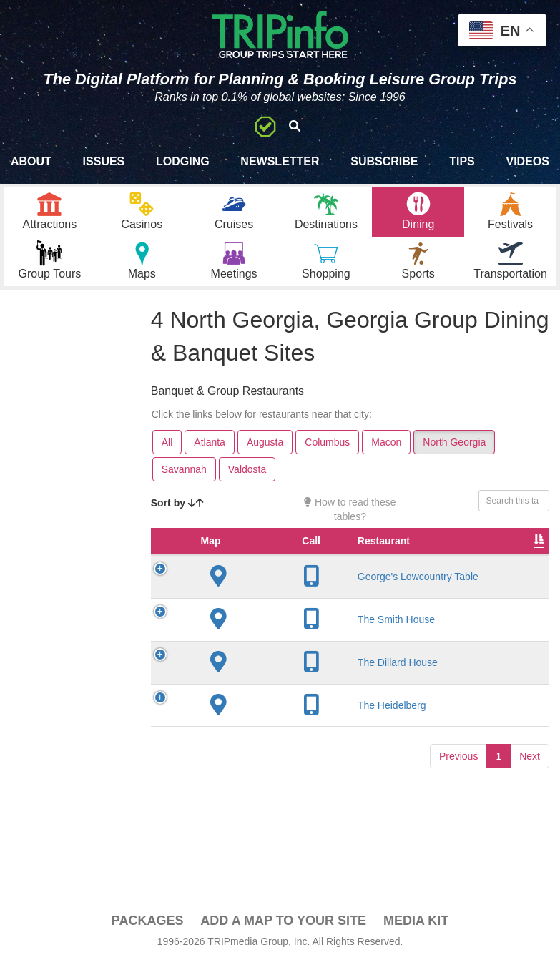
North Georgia (454, 460)
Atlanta (210, 460)
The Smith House (284, 652)
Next (530, 788)
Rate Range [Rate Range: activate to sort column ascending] (499, 566)
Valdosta (247, 487)
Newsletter (280, 161)
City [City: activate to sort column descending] (363, 573)
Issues (104, 161)
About (31, 161)
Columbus (327, 460)
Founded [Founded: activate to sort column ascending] (434, 573)
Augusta (265, 460)
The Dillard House (285, 695)
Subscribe (384, 161)
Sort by (177, 521)
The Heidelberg (280, 738)
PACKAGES (148, 939)
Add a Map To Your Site (283, 939)
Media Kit (416, 939)
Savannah (184, 487)
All (167, 460)
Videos (527, 161)
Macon (386, 460)
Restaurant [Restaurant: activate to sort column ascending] (271, 573)
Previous (458, 788)
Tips (462, 161)
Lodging (183, 161)
